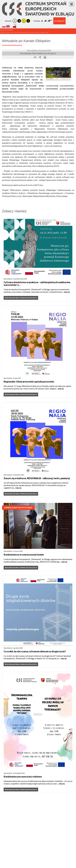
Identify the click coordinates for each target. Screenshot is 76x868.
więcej (67, 292)
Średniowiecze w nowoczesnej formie (24, 555)
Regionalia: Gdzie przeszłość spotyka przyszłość (29, 382)
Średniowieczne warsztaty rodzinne (23, 777)
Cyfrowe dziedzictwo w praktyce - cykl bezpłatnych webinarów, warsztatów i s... (37, 284)
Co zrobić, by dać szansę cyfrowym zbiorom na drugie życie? (35, 651)
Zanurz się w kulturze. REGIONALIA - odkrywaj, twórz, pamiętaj (37, 478)
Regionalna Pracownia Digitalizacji (38, 53)
